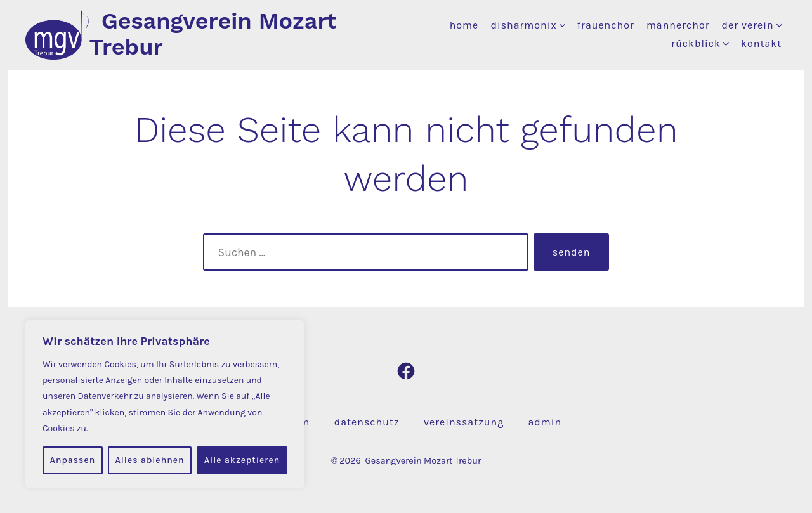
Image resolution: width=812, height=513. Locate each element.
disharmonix (527, 25)
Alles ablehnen (149, 460)
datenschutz (367, 422)
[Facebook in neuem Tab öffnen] (406, 371)
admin (545, 422)
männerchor (678, 25)
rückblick (700, 43)
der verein (752, 25)
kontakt (761, 43)
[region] (165, 404)
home (464, 25)
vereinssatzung (464, 422)
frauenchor (606, 25)
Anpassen (73, 460)
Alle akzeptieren (242, 460)
